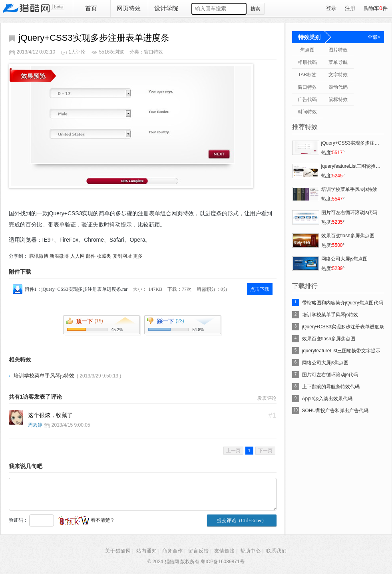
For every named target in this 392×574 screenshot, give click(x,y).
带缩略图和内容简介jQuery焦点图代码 (343, 303)
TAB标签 (307, 75)
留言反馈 (199, 551)
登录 (331, 8)
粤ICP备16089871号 (222, 562)
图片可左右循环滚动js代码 (330, 375)
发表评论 (267, 398)
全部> (374, 37)
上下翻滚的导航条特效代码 (331, 387)
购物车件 (375, 8)
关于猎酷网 (118, 551)
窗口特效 (307, 87)
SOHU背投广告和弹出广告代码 (335, 411)
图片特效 (338, 50)
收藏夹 (104, 256)
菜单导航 (338, 62)
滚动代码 (338, 87)
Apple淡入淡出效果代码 (327, 399)
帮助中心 (251, 551)
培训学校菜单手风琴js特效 (44, 376)
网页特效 (129, 8)
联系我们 (277, 551)
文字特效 (338, 75)
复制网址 (122, 256)
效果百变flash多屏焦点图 (329, 339)
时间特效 (307, 112)
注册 (350, 8)
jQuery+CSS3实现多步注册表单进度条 (343, 327)
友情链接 (225, 551)
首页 (91, 8)
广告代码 (307, 99)
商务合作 (173, 551)
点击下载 (260, 289)
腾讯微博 (39, 256)
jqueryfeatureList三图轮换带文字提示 (341, 351)
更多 (138, 256)
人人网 (78, 256)
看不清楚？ (86, 520)
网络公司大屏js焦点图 (325, 363)
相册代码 (307, 62)
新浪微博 (59, 256)
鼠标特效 (338, 99)
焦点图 (307, 50)
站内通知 (147, 551)
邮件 (91, 256)
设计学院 (166, 8)
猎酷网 (33, 8)
